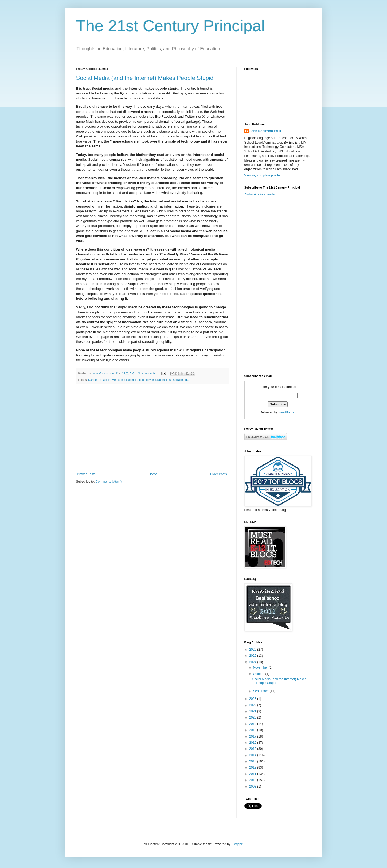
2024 (253, 662)
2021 (253, 711)
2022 (253, 705)
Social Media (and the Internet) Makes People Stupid (145, 78)
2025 (253, 656)
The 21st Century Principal (171, 26)
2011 (253, 774)
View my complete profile (262, 175)
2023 (253, 699)
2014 (253, 755)
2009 (253, 786)
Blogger (237, 844)
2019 (253, 724)
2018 (253, 730)
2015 (253, 749)
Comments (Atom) (109, 482)
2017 (253, 736)
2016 (253, 743)
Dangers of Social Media (104, 380)
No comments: (148, 373)
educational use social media (171, 380)
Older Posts (219, 474)
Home (153, 474)
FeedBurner (287, 412)
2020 (253, 717)
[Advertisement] (152, 428)
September (261, 691)
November (261, 667)
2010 (253, 780)
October (259, 674)
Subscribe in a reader (260, 194)
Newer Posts (87, 474)
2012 (253, 767)
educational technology (136, 380)
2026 (253, 650)
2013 (253, 761)
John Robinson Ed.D (265, 131)
